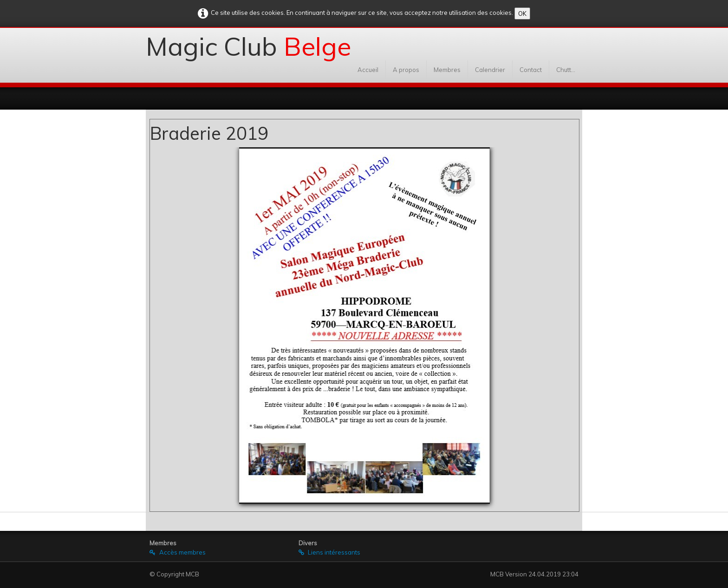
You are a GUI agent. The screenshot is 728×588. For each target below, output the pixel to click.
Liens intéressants (329, 552)
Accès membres (178, 552)
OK (522, 13)
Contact (531, 70)
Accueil (368, 70)
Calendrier (490, 70)
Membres (447, 70)
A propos (406, 70)
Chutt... (566, 70)
